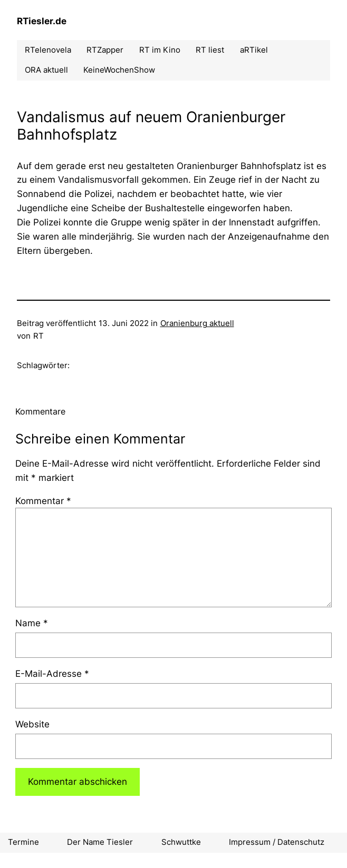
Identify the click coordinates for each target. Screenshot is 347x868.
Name (32, 623)
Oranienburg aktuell (197, 323)
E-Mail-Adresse (52, 674)
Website (32, 724)
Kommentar (43, 501)
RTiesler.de (42, 21)
